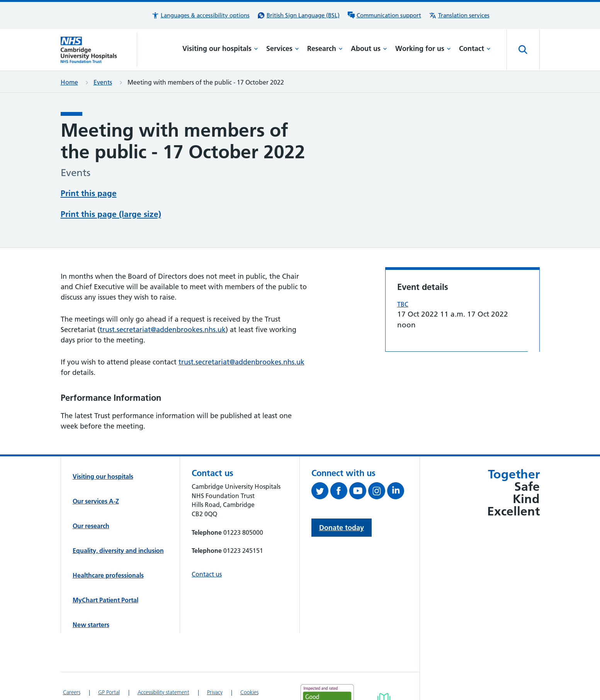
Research (325, 48)
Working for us (423, 48)
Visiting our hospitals (220, 48)
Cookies (249, 663)
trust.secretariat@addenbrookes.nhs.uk (163, 300)
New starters (91, 595)
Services (283, 48)
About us (369, 48)
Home (69, 82)
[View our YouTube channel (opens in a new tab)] (359, 463)
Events (103, 82)
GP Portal (109, 663)
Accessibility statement (163, 663)
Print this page (89, 192)
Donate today (342, 498)
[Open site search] (523, 50)
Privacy (215, 663)
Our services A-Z (96, 472)
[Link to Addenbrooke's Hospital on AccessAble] (384, 673)
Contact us (207, 545)
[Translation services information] (459, 15)
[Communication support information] (384, 15)
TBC (403, 275)
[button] (201, 15)
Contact (475, 48)
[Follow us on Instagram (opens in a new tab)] (378, 463)
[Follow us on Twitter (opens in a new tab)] (321, 463)
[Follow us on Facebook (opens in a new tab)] (340, 463)
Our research (91, 497)
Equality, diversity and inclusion (118, 521)
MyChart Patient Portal (105, 571)
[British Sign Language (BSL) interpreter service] (298, 15)
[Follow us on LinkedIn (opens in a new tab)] (397, 463)
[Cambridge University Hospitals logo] (99, 50)
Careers (72, 663)
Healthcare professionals (108, 546)
